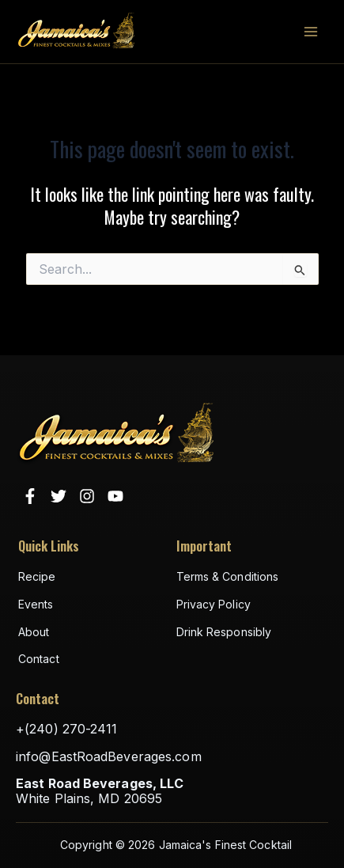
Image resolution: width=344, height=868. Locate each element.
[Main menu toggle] (311, 32)
